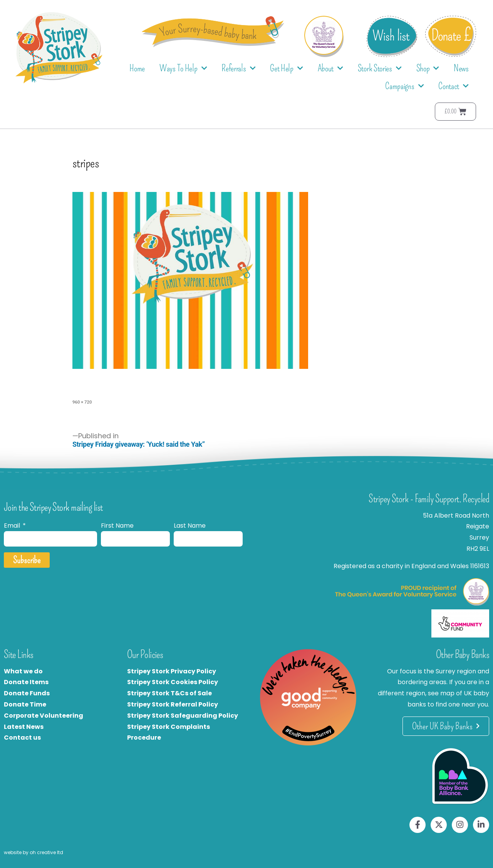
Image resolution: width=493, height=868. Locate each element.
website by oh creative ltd (34, 852)
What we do (23, 671)
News (461, 68)
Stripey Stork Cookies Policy (173, 682)
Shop (428, 68)
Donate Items (26, 682)
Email (13, 526)
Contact (454, 86)
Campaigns (404, 86)
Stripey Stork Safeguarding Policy (183, 716)
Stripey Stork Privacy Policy (172, 671)
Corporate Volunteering (44, 716)
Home (137, 68)
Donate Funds (27, 693)
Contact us (22, 738)
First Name (117, 526)
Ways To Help (183, 68)
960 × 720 (82, 402)
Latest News (24, 727)
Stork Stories (380, 68)
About (330, 68)
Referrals (238, 68)
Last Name (190, 526)
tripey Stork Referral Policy (174, 704)
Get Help (286, 68)
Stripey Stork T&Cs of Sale (169, 693)
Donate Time (25, 704)
